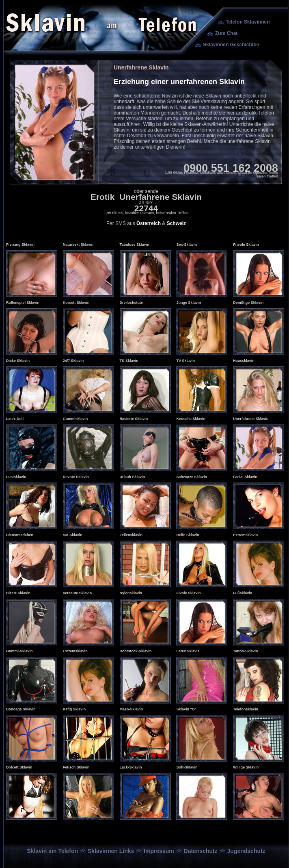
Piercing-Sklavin (20, 245)
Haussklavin (244, 361)
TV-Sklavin (185, 361)
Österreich (149, 223)
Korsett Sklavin (76, 303)
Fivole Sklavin (188, 593)
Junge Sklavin (189, 303)
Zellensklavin (131, 535)
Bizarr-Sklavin (18, 593)
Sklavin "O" (186, 709)
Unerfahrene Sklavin (251, 419)
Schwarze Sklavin (192, 477)
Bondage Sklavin (21, 709)
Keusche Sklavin (191, 419)
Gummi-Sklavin (19, 651)
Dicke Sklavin (18, 361)
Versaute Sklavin (78, 593)
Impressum (159, 851)
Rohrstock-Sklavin (136, 651)
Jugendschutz (246, 851)
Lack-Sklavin (131, 767)
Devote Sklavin (76, 477)
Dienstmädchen (20, 535)
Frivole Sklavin (246, 245)
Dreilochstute (132, 303)
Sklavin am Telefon (52, 851)
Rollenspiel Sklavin (23, 303)
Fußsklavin (243, 593)
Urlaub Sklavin (133, 477)
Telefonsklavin (246, 709)
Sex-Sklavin (187, 245)
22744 (146, 208)
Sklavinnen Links (111, 851)
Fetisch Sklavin (76, 767)
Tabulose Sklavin (135, 245)
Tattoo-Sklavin (245, 651)
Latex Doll (15, 419)
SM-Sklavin (73, 535)
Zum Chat (226, 33)
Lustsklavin (16, 477)
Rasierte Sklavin (134, 419)
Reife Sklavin (188, 535)
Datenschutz (201, 851)
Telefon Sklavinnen (248, 22)
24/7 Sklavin (73, 361)
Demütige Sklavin (248, 303)
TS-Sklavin (129, 361)
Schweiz (176, 223)
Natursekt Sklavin (78, 245)
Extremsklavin (245, 535)
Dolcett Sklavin (19, 767)
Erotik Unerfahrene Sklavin (146, 197)
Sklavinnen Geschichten (231, 45)
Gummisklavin (75, 419)
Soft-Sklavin (187, 767)
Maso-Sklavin (132, 709)
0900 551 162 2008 (231, 168)
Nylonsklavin (131, 593)
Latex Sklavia (188, 651)
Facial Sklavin (245, 477)
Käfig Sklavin (74, 709)
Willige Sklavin (246, 767)
